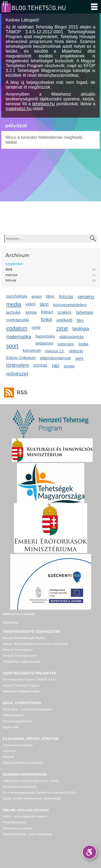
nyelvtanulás (18, 320)
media (14, 304)
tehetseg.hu (44, 104)
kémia (31, 312)
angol (36, 296)
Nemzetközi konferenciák (20, 787)
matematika (19, 337)
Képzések (9, 751)
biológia (81, 329)
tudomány (66, 344)
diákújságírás (72, 337)
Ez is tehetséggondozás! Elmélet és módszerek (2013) (39, 793)
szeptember (14, 264)
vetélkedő (64, 320)
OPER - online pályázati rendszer (25, 816)
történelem (18, 365)
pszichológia (17, 296)
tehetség (85, 312)
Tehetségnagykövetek (17, 721)
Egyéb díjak (11, 727)
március (11, 275)
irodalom (17, 328)
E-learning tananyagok (18, 745)
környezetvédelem (70, 305)
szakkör (65, 312)
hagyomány (45, 336)
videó (31, 304)
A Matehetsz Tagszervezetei (21, 661)
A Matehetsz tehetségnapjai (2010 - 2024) (31, 781)
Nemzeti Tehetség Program (21, 685)
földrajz (47, 312)
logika (83, 344)
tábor (50, 296)
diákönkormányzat (55, 358)
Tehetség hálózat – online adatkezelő (27, 834)
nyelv (36, 327)
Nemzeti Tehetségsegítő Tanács (24, 638)
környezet (32, 350)
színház (41, 365)
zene (62, 328)
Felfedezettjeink (13, 715)
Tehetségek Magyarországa (21, 691)
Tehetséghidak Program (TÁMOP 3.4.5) (29, 679)
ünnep (69, 366)
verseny (86, 297)
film (80, 321)
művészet (17, 374)
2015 (9, 269)
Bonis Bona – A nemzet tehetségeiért (27, 709)
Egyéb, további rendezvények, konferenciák (32, 798)
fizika (46, 320)
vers (79, 358)
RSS (21, 393)
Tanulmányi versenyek (18, 828)
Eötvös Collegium (21, 358)
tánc (44, 304)
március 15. (55, 351)
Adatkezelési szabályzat (19, 614)
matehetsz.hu (19, 109)
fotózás (66, 297)
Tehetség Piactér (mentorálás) (23, 763)
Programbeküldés (15, 822)
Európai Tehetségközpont (20, 656)
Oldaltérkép (10, 623)
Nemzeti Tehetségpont (18, 650)
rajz (56, 366)
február (11, 280)
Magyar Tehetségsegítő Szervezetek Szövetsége (35, 644)
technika (13, 312)
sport (12, 346)
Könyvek (8, 757)
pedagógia (44, 343)
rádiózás (76, 351)
